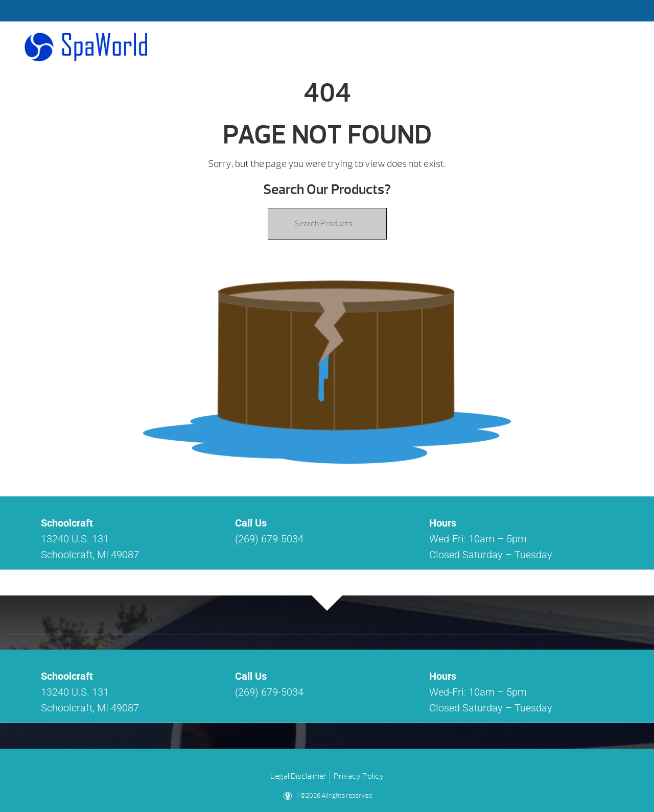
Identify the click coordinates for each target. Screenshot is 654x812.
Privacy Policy (359, 776)
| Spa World (86, 47)
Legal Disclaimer (298, 776)
